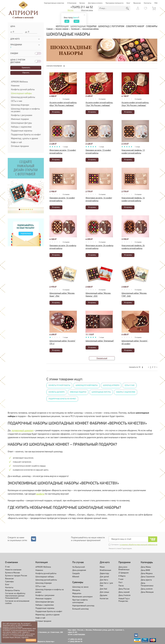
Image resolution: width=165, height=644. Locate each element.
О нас (8, 567)
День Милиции (147, 592)
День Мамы (146, 567)
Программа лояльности (114, 3)
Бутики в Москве (13, 573)
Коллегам (104, 599)
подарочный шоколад (22, 431)
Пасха (121, 586)
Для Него (104, 580)
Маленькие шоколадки (82, 597)
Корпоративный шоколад (83, 606)
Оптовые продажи (20, 146)
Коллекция (62, 26)
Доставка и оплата (95, 3)
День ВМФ (145, 570)
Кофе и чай (16, 142)
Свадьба (76, 574)
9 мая (121, 579)
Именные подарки (20, 119)
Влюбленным (105, 570)
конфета (40, 494)
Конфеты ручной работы (23, 90)
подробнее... (25, 637)
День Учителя (124, 595)
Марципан (77, 594)
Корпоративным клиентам (54, 3)
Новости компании (13, 570)
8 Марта (122, 576)
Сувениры (152, 26)
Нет (76, 21)
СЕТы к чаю (17, 101)
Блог (128, 3)
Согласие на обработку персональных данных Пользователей (15, 596)
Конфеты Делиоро (56, 392)
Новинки (15, 86)
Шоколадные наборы (21, 93)
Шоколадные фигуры (21, 123)
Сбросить (26, 73)
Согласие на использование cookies (17, 602)
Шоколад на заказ (80, 587)
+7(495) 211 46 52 (82, 7)
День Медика (147, 574)
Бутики (82, 3)
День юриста (146, 580)
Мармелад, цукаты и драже (24, 139)
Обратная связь (87, 10)
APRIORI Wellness (19, 82)
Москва (71, 10)
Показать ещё (102, 358)
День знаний (124, 592)
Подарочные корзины (22, 131)
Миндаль (76, 590)
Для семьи (104, 592)
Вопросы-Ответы (12, 591)
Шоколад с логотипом (111, 26)
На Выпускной (79, 567)
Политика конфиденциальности (13, 628)
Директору (104, 574)
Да (67, 21)
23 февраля (123, 573)
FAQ (156, 3)
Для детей (104, 577)
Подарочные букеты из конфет (26, 135)
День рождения (79, 570)
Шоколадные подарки (83, 26)
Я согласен (31, 640)
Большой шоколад (80, 609)
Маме (102, 567)
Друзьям (104, 595)
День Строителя (148, 577)
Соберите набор (135, 26)
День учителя (147, 589)
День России (124, 589)
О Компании (72, 3)
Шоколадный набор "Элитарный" (100, 341)
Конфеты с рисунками (22, 115)
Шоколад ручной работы (23, 97)
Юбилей (76, 577)
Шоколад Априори (20, 105)
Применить (26, 68)
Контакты (148, 3)
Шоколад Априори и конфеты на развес (25, 110)
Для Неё (103, 589)
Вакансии (137, 3)
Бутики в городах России (16, 576)
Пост (120, 583)
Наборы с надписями (21, 127)
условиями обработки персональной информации (139, 545)
